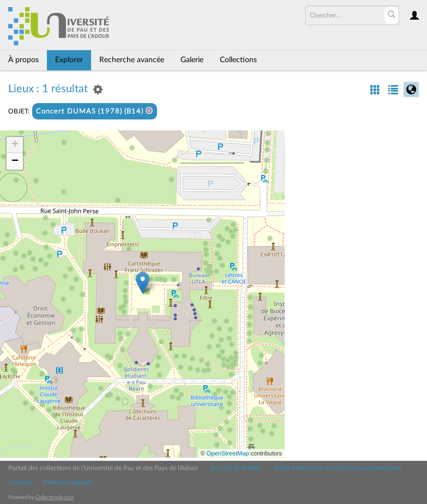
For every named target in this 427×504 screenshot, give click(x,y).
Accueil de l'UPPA (236, 468)
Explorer (69, 60)
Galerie (192, 60)
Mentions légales (68, 482)
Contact (20, 482)
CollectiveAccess (55, 497)
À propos (23, 60)
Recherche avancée (132, 60)
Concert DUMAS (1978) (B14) (95, 111)
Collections (238, 60)
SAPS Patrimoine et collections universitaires (338, 468)
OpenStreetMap (228, 453)
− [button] (15, 161)
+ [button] (15, 145)
